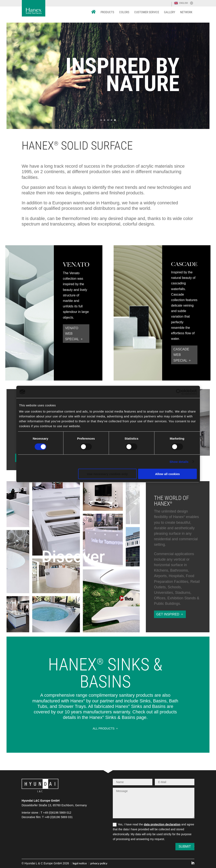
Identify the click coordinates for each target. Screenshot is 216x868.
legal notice (80, 864)
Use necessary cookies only (107, 474)
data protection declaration (162, 824)
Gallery (170, 12)
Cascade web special (181, 355)
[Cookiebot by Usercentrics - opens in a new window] (179, 392)
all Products (104, 728)
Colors (124, 12)
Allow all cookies (168, 474)
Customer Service (147, 12)
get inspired (168, 614)
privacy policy (99, 864)
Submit (182, 847)
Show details (179, 462)
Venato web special (72, 334)
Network (186, 12)
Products (107, 12)
